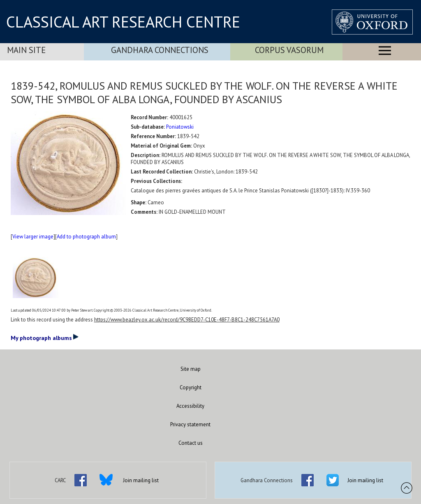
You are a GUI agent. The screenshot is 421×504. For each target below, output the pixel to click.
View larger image (33, 237)
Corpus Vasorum (289, 50)
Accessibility (190, 406)
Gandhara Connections (160, 50)
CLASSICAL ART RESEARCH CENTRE (123, 22)
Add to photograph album (86, 237)
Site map (191, 369)
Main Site (26, 50)
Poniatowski (180, 127)
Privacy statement (190, 424)
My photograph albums (45, 338)
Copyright (191, 387)
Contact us (191, 443)
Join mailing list (141, 480)
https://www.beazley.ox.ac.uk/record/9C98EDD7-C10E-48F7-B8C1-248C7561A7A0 (187, 320)
